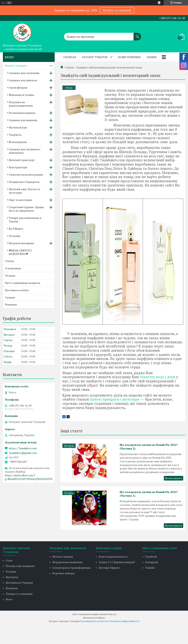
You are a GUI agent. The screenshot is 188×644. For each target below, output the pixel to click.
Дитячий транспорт (22, 160)
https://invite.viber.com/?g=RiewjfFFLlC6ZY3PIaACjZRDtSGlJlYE (29, 477)
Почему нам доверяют (20, 566)
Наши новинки (129, 57)
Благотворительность (113, 557)
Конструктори (18, 167)
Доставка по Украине (19, 583)
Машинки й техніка (21, 95)
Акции (152, 57)
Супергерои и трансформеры (72, 568)
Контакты (12, 577)
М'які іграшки (18, 142)
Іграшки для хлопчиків (24, 73)
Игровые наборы (63, 573)
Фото (9, 599)
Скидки (10, 297)
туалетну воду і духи (157, 377)
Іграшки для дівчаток (23, 80)
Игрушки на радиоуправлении (21, 104)
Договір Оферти (109, 568)
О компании (13, 268)
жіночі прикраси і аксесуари (115, 399)
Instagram (152, 562)
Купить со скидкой (117, 10)
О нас (9, 560)
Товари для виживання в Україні (25, 220)
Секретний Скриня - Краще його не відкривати (26, 209)
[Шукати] (137, 35)
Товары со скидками (19, 594)
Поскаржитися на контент (95, 621)
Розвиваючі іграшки (22, 113)
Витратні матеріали (21, 243)
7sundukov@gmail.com (23, 453)
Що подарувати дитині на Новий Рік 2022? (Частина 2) (149, 447)
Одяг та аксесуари (20, 200)
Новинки (11, 304)
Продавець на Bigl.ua (94, 618)
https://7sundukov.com (23, 448)
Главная (70, 57)
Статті (70, 67)
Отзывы (10, 276)
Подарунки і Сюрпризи (24, 182)
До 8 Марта (16, 229)
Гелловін (15, 236)
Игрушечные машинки (68, 562)
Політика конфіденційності (125, 621)
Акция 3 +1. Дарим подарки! (117, 562)
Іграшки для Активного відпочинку (25, 151)
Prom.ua (112, 614)
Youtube (150, 568)
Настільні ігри (18, 127)
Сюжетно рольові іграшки (26, 175)
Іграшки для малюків (23, 120)
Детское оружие (63, 557)
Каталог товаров (95, 57)
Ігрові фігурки (18, 87)
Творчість (15, 135)
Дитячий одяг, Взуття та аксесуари (24, 191)
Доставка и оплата (17, 290)
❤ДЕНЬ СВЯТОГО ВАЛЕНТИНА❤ (20, 252)
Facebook (151, 557)
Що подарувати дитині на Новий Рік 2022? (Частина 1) (149, 494)
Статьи (9, 261)
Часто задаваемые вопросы (23, 283)
